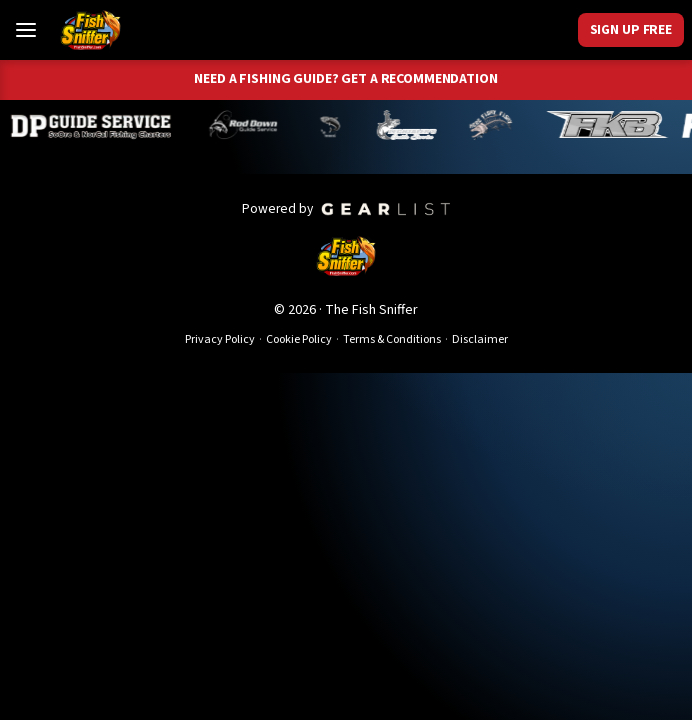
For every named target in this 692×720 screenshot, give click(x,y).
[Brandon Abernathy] (253, 125)
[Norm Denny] (337, 125)
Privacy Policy (220, 339)
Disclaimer (480, 339)
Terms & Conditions (392, 339)
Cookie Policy (299, 339)
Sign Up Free (631, 29)
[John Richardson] (498, 125)
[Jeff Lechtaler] (414, 125)
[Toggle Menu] (26, 30)
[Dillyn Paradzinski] (99, 125)
